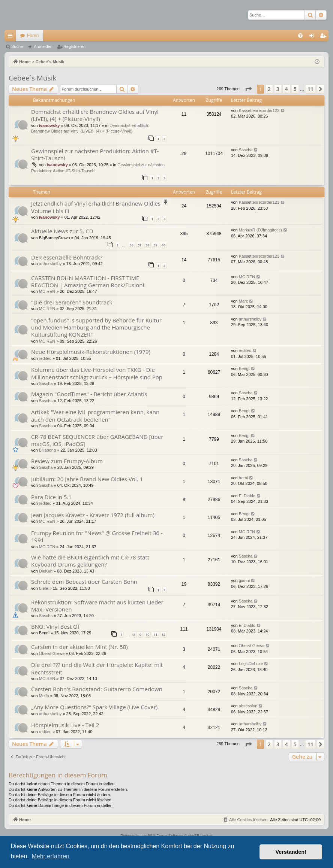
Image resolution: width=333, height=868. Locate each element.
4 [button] (286, 89)
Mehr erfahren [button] (50, 856)
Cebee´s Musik (32, 78)
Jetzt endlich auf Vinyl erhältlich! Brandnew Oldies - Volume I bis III (97, 207)
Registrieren (74, 46)
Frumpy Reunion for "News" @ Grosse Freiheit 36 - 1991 (97, 536)
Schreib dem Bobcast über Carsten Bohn (84, 582)
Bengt (244, 368)
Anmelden (43, 46)
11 (155, 635)
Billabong (47, 450)
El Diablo (247, 496)
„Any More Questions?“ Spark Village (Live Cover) (94, 707)
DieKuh (46, 571)
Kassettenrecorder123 (259, 110)
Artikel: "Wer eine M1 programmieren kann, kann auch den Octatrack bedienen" (95, 415)
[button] (248, 89)
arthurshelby (50, 264)
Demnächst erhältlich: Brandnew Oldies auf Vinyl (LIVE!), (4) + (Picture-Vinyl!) (95, 115)
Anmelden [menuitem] (313, 37)
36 (131, 245)
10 (147, 635)
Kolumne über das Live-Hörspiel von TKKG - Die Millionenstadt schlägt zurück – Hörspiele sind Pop (97, 373)
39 (155, 245)
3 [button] (278, 89)
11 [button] (310, 89)
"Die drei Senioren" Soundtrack (72, 302)
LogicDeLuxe (251, 664)
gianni (244, 580)
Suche (17, 46)
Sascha (246, 150)
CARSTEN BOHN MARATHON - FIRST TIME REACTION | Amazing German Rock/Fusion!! (88, 281)
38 (147, 245)
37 (139, 245)
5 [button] (295, 89)
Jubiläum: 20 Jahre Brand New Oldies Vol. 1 (87, 479)
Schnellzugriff (12, 37)
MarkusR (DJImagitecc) (260, 230)
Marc (243, 301)
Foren (33, 36)
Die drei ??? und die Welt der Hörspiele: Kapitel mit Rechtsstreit (97, 668)
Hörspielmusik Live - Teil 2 (65, 725)
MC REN (47, 291)
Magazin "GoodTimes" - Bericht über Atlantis (89, 394)
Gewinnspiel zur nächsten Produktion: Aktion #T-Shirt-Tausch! (95, 154)
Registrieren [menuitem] (325, 37)
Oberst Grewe (52, 653)
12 (163, 635)
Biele (43, 588)
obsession (248, 706)
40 (163, 245)
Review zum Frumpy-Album (67, 461)
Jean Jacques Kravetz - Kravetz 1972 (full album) (93, 515)
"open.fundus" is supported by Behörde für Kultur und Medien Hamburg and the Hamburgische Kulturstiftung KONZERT (96, 327)
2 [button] (269, 89)
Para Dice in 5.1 (51, 497)
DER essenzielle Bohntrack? (67, 257)
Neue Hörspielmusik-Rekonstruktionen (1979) (91, 352)
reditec (45, 358)
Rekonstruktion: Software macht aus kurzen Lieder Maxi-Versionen (97, 606)
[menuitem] (300, 36)
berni (243, 478)
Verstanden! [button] (291, 852)
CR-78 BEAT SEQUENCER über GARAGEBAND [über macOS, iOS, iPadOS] (97, 440)
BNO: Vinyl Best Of (55, 626)
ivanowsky (49, 125)
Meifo (44, 696)
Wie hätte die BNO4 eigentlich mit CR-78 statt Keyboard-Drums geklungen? (90, 561)
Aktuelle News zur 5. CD (62, 231)
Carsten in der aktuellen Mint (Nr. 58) (79, 647)
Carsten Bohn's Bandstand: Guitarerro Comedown (97, 689)
